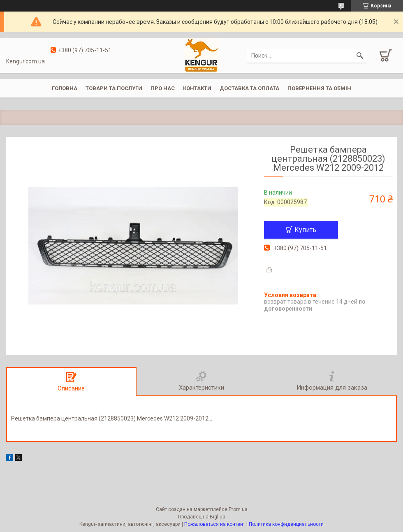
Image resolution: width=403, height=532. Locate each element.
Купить (305, 230)
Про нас (163, 88)
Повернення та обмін (319, 88)
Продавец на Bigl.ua (202, 517)
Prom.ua (238, 509)
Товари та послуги (114, 88)
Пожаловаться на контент (215, 524)
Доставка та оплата (249, 88)
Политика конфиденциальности (286, 524)
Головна (65, 88)
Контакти (197, 88)
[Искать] (360, 56)
